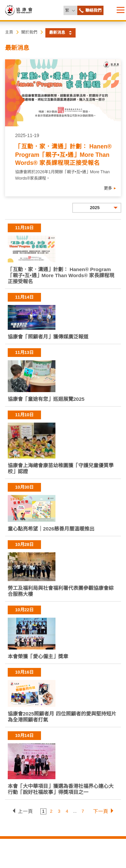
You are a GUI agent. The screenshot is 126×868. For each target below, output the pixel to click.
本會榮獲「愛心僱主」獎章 (38, 656)
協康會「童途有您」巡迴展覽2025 (46, 399)
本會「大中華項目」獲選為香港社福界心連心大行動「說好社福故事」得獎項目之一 (61, 789)
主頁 (9, 32)
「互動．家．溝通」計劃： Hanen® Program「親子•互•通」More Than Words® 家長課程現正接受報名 (63, 155)
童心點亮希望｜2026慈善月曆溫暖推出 (51, 529)
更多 (108, 188)
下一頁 (101, 811)
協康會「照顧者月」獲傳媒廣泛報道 (48, 337)
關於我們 (29, 32)
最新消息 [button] (57, 33)
